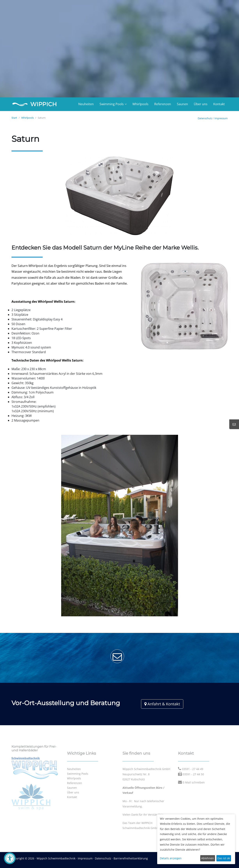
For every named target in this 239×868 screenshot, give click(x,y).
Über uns (201, 104)
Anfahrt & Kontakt (162, 704)
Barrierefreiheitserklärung (131, 858)
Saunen (182, 104)
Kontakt (219, 104)
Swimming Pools (112, 104)
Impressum (221, 118)
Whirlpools (140, 104)
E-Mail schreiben (194, 782)
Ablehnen (208, 858)
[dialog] (196, 839)
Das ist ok (224, 858)
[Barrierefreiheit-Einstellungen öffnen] (10, 858)
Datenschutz (205, 118)
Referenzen (163, 104)
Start (14, 118)
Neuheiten (86, 104)
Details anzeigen (171, 858)
